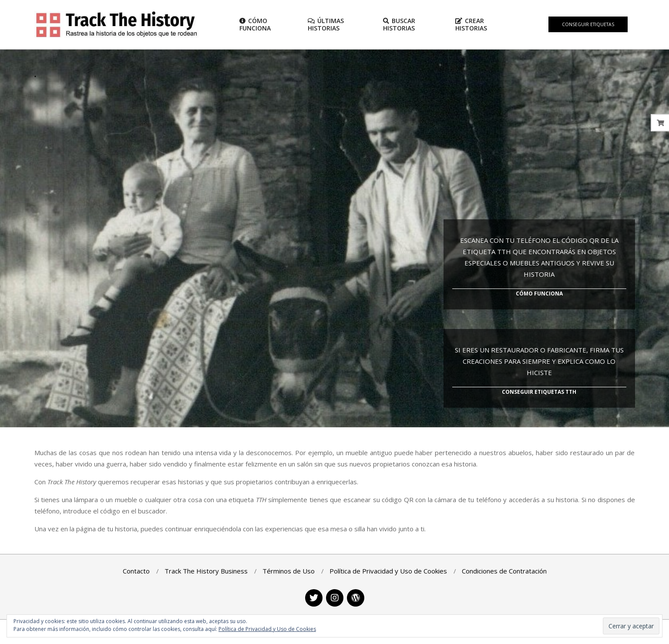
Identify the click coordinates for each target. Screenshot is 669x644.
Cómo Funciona (539, 293)
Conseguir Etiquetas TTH (539, 392)
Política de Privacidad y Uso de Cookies (267, 629)
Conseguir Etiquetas (588, 24)
